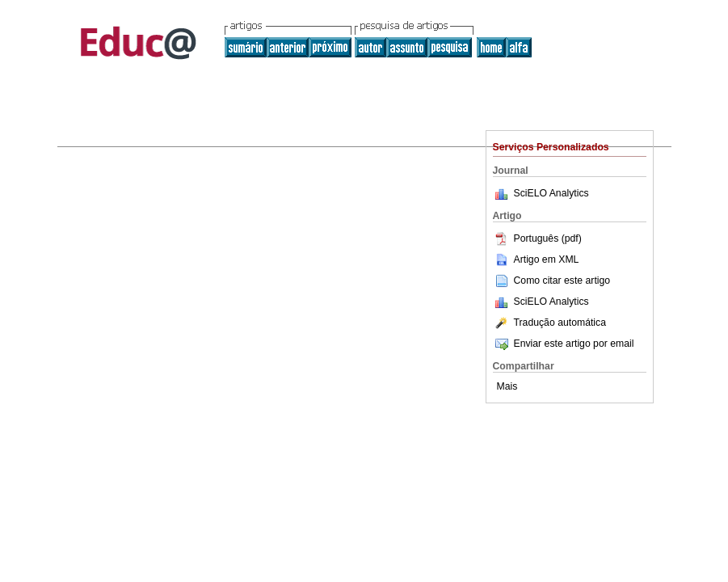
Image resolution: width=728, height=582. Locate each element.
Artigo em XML (536, 259)
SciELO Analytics (551, 193)
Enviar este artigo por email (564, 344)
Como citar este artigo (562, 280)
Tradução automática (549, 323)
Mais (507, 386)
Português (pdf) (537, 238)
